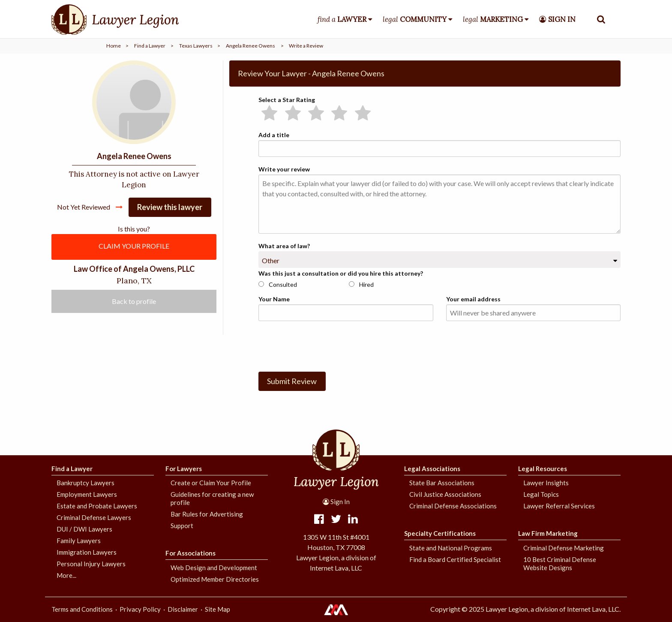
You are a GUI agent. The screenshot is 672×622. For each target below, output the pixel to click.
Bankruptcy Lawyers (85, 483)
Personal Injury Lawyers (91, 564)
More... (66, 575)
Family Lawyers (79, 541)
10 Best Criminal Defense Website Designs (560, 563)
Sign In (336, 502)
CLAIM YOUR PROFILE (134, 246)
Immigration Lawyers (87, 552)
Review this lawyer (170, 207)
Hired (361, 284)
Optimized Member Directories (215, 579)
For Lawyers (184, 469)
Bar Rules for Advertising (207, 514)
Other (271, 260)
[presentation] (324, 345)
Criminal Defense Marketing (564, 548)
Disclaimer (183, 609)
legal (415, 19)
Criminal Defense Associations (453, 506)
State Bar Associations (442, 483)
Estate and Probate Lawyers (97, 506)
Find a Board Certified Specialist (455, 559)
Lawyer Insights (546, 483)
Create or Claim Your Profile (211, 483)
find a (342, 19)
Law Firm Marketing (548, 533)
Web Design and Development (214, 568)
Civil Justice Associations (445, 494)
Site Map (217, 609)
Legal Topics (541, 494)
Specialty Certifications (440, 533)
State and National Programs (451, 548)
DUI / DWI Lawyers (84, 529)
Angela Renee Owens (250, 46)
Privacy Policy (140, 609)
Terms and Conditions (82, 609)
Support (182, 526)
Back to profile (134, 301)
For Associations (190, 553)
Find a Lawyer (150, 46)
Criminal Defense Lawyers (94, 517)
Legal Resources (543, 469)
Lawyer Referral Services (559, 506)
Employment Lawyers (87, 494)
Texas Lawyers (196, 46)
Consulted (278, 284)
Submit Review (292, 381)
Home (114, 46)
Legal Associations (432, 469)
